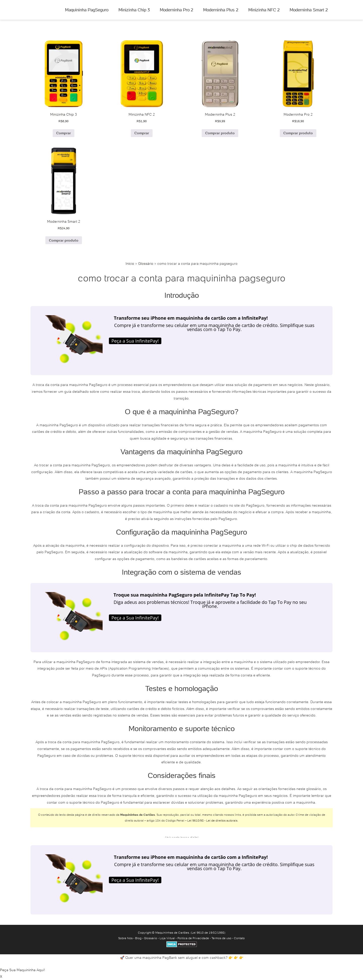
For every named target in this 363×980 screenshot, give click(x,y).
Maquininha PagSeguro (87, 10)
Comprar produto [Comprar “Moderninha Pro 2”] (298, 133)
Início (130, 264)
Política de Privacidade (193, 938)
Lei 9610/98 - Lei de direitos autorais (212, 820)
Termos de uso (221, 938)
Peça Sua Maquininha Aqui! (23, 970)
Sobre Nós (125, 938)
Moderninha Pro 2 (176, 10)
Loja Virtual (167, 938)
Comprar (64, 133)
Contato (239, 938)
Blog (138, 938)
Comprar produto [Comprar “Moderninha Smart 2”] (64, 240)
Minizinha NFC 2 (264, 10)
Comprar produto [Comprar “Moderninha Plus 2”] (220, 133)
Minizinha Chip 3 (134, 10)
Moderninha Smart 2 (309, 10)
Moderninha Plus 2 (221, 10)
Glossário (146, 264)
